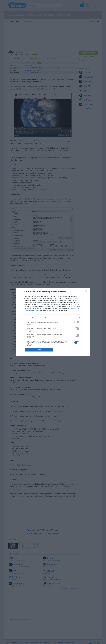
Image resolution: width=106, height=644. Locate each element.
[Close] (86, 292)
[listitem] (53, 318)
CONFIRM (39, 350)
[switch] (77, 322)
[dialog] (53, 322)
